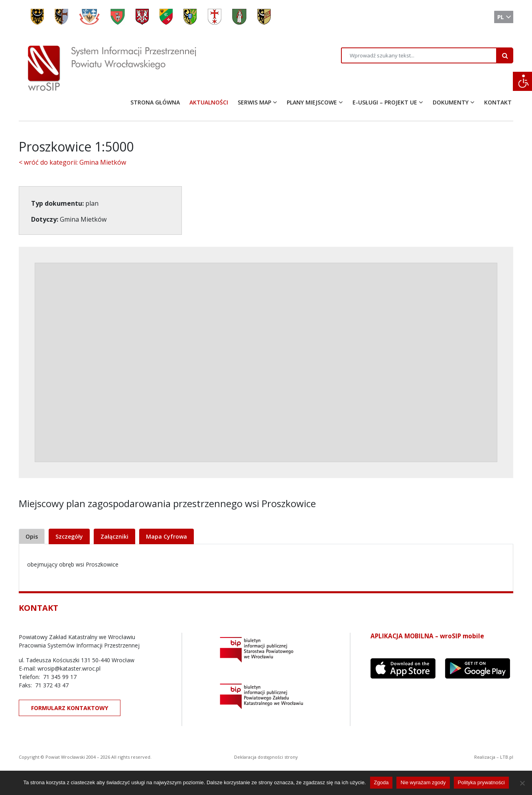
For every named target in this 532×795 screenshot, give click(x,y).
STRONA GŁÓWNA (155, 102)
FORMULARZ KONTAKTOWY (70, 708)
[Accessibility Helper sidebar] (522, 81)
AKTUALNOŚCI (209, 102)
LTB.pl (507, 757)
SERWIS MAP (254, 102)
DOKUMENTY (451, 102)
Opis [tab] (32, 536)
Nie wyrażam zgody (423, 782)
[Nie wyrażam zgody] (522, 783)
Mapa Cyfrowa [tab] (166, 536)
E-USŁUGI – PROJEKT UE (385, 102)
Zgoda (381, 782)
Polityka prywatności (481, 782)
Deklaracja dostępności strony (266, 757)
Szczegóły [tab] (69, 536)
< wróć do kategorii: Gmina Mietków (72, 162)
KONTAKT (498, 102)
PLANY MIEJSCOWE (312, 102)
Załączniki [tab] (114, 536)
